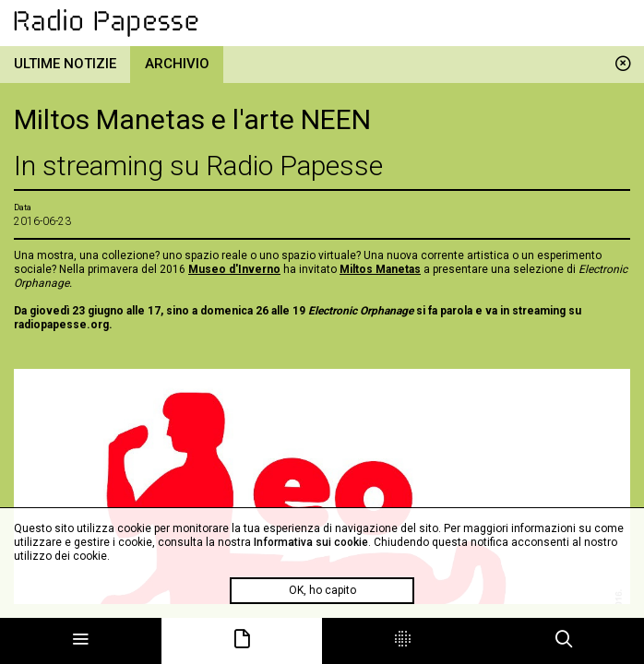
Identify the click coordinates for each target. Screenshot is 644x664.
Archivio (177, 64)
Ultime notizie (65, 64)
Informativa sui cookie (311, 542)
